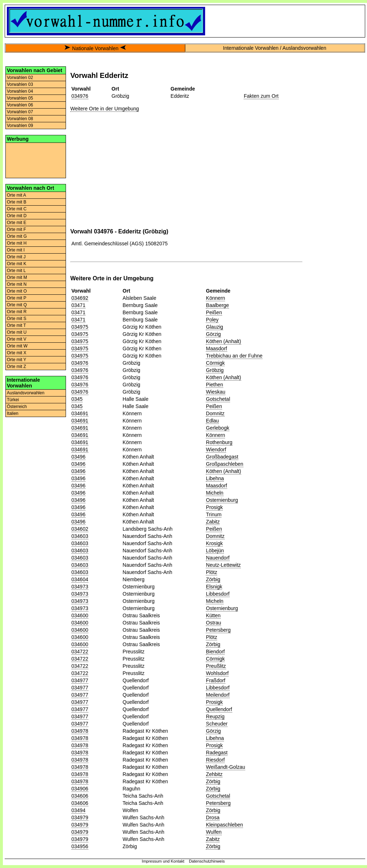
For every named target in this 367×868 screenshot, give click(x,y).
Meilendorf (218, 695)
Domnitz (215, 413)
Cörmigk (215, 363)
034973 (80, 587)
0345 (77, 399)
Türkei (13, 400)
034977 (80, 680)
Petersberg (218, 630)
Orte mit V (17, 339)
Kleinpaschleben (224, 825)
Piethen (214, 385)
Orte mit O (17, 291)
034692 (80, 298)
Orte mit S (17, 319)
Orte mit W (17, 346)
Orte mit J (16, 257)
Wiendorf (216, 450)
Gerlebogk (218, 428)
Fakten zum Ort (261, 96)
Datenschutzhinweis (207, 861)
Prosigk (214, 507)
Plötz (211, 572)
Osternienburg (222, 500)
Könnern (215, 298)
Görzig (213, 334)
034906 (80, 789)
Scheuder (217, 724)
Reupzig (215, 716)
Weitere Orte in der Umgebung (105, 109)
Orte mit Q (17, 305)
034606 (80, 796)
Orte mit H (17, 243)
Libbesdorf (218, 594)
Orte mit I (16, 250)
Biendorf (215, 652)
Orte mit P (17, 298)
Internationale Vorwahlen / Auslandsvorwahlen (275, 48)
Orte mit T (16, 325)
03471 (78, 305)
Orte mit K (17, 264)
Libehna (215, 478)
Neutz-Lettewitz (223, 565)
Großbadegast (222, 457)
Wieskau (216, 392)
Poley (212, 320)
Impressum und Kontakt (163, 861)
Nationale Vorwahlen (95, 48)
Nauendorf (218, 558)
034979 (80, 817)
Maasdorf (216, 348)
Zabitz (213, 522)
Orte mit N (17, 284)
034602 (80, 529)
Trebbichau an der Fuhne (234, 356)
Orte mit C (17, 209)
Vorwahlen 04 (20, 91)
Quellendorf (219, 709)
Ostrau (213, 623)
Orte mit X (17, 353)
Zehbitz (214, 774)
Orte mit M (17, 277)
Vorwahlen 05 (20, 98)
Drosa (213, 817)
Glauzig (214, 327)
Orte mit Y (17, 360)
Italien (13, 413)
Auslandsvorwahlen (26, 393)
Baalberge (217, 305)
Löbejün (215, 551)
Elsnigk (214, 587)
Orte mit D (17, 216)
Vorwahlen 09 (20, 126)
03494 (78, 810)
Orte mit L (16, 271)
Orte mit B (17, 202)
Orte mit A (16, 195)
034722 (80, 652)
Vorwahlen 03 (20, 84)
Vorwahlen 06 (20, 105)
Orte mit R (17, 312)
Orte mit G (17, 236)
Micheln (215, 493)
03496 (78, 457)
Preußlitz (216, 666)
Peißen (214, 312)
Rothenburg (219, 442)
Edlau (212, 421)
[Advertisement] (36, 160)
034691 (80, 413)
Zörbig (213, 579)
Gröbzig (215, 370)
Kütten (213, 615)
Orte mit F (16, 229)
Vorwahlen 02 (20, 78)
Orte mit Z (16, 367)
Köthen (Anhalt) (223, 341)
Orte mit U (17, 332)
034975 (80, 327)
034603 (80, 536)
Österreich (17, 407)
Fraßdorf (216, 680)
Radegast (217, 753)
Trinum (214, 514)
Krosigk (214, 543)
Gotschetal (218, 399)
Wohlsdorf (217, 673)
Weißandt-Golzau (225, 767)
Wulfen (214, 832)
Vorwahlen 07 (20, 112)
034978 (80, 731)
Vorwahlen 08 (20, 119)
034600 (80, 615)
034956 (80, 846)
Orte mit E (17, 223)
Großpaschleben (225, 464)
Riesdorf (215, 760)
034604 (80, 579)
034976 (80, 96)
